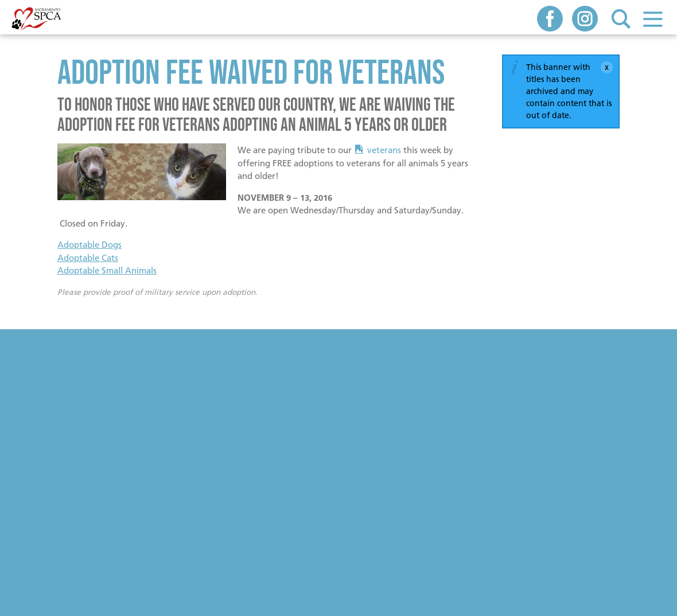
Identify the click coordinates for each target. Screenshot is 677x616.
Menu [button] (653, 19)
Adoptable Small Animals (107, 270)
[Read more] (142, 174)
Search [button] (621, 19)
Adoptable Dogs (90, 245)
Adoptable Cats (88, 258)
